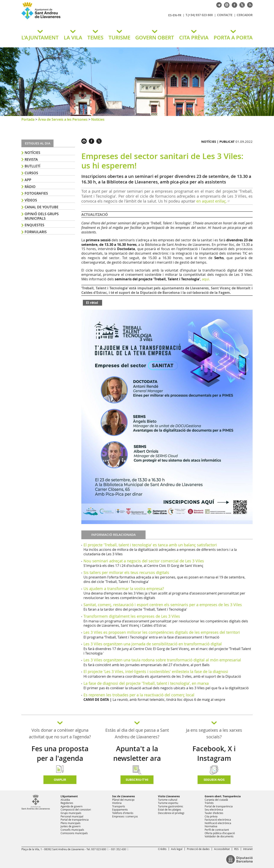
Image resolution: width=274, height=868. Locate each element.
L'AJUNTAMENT (40, 38)
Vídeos (31, 200)
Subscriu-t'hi (137, 780)
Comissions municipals (74, 833)
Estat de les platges (170, 809)
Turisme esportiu (168, 803)
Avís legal (177, 849)
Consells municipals (72, 830)
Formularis (36, 232)
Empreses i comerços (125, 816)
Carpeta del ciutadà (216, 800)
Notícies (98, 119)
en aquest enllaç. (212, 201)
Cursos (31, 173)
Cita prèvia (211, 816)
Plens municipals (71, 823)
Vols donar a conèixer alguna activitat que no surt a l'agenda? (60, 733)
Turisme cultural (168, 800)
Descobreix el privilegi (171, 813)
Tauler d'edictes (214, 813)
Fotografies (36, 193)
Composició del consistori (76, 809)
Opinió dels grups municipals (42, 216)
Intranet (248, 849)
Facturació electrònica (218, 820)
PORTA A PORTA (233, 38)
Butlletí (32, 166)
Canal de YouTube (42, 207)
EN (175, 15)
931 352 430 (118, 849)
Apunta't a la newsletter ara (137, 753)
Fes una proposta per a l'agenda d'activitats (60, 758)
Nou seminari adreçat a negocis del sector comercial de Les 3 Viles (144, 561)
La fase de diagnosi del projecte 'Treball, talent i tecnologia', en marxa (146, 683)
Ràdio (30, 187)
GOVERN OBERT (155, 38)
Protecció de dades (198, 849)
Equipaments (120, 809)
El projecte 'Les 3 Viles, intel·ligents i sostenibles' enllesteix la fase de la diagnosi (156, 671)
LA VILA (73, 38)
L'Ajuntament (69, 796)
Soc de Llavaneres (124, 796)
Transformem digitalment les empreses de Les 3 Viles (132, 616)
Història (117, 803)
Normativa (211, 826)
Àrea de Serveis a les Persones (63, 119)
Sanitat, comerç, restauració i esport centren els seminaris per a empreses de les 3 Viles (163, 605)
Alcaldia (65, 800)
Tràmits (209, 803)
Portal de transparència (75, 820)
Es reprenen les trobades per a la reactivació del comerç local (139, 695)
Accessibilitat (222, 849)
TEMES (95, 38)
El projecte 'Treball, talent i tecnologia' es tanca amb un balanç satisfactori (150, 545)
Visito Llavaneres (169, 796)
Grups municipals (71, 813)
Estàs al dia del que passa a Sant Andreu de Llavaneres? (137, 733)
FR (180, 15)
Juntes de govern (71, 826)
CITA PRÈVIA (194, 38)
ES (170, 15)
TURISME (119, 38)
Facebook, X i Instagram (214, 753)
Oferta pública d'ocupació (220, 833)
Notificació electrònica (218, 823)
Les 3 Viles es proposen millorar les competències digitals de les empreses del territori (162, 632)
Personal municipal (72, 816)
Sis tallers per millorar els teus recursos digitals (126, 572)
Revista (31, 159)
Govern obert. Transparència (223, 796)
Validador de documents (219, 836)
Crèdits (162, 849)
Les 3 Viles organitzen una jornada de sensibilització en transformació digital (153, 644)
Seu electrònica (214, 809)
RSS (236, 849)
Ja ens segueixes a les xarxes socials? (214, 733)
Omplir (60, 780)
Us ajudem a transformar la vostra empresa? (124, 589)
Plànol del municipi (123, 800)
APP (28, 180)
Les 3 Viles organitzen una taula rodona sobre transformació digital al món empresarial (162, 660)
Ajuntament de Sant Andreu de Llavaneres (72, 19)
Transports (119, 806)
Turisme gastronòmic (171, 806)
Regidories (67, 803)
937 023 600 (99, 849)
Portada (28, 119)
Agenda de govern (71, 806)
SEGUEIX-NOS (214, 780)
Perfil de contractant (217, 830)
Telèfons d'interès (123, 813)
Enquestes (34, 225)
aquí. (206, 279)
